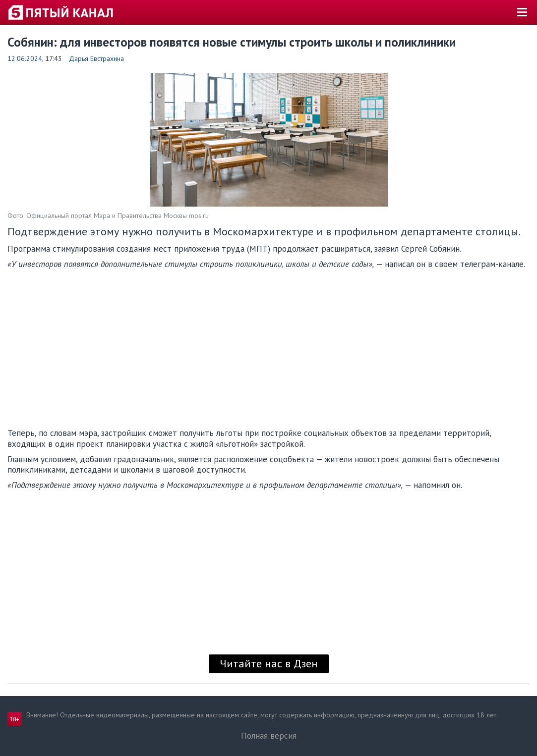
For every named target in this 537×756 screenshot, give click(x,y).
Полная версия (269, 736)
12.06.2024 (25, 58)
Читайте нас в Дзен (269, 663)
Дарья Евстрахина (96, 58)
